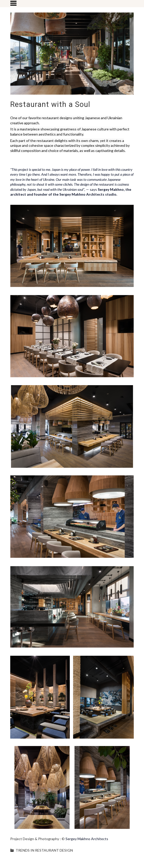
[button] (13, 3)
